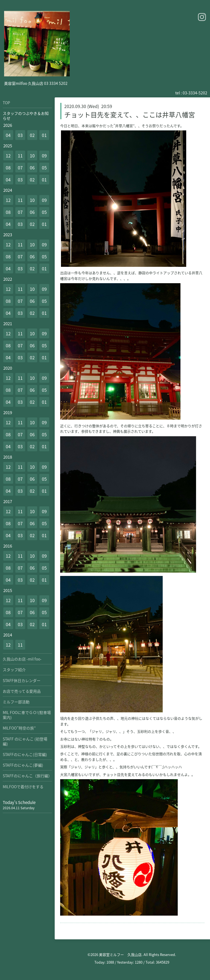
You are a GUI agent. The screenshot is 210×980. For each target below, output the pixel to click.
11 (20, 156)
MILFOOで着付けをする (23, 787)
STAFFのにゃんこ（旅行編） (27, 776)
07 (20, 168)
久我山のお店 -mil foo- (22, 659)
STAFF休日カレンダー (22, 680)
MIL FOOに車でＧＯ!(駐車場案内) (27, 715)
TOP (6, 103)
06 (32, 168)
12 (8, 156)
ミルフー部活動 (16, 702)
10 (32, 156)
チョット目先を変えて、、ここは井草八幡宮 (130, 115)
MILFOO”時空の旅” (19, 728)
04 (8, 135)
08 (8, 168)
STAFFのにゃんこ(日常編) (25, 754)
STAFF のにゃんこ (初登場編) (25, 741)
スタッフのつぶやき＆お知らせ (26, 116)
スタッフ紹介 (14, 670)
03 (20, 135)
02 (32, 135)
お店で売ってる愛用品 (22, 691)
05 (44, 168)
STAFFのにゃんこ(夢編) (23, 765)
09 (44, 156)
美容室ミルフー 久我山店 (120, 954)
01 (44, 135)
